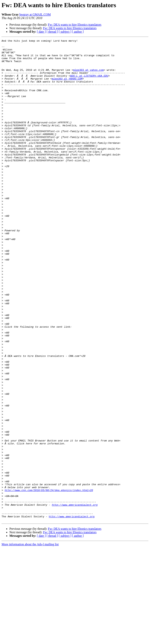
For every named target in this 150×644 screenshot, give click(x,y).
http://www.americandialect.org (75, 598)
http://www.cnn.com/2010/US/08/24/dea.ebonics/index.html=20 (49, 581)
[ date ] (41, 32)
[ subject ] (65, 32)
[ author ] (78, 32)
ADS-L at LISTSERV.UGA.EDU (89, 83)
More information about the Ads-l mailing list (30, 641)
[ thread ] (52, 32)
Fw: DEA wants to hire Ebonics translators (75, 25)
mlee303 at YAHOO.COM (67, 87)
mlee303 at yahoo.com (88, 76)
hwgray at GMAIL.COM (35, 14)
